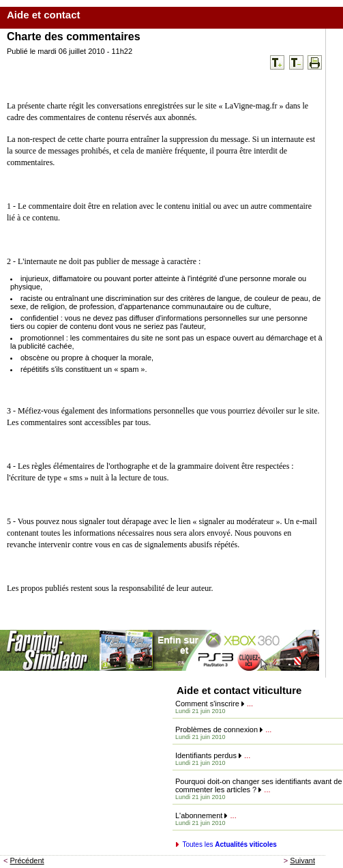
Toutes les (229, 844)
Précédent (27, 860)
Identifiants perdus (206, 755)
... (250, 704)
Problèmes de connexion (217, 729)
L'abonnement (199, 815)
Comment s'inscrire (207, 704)
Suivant (302, 860)
